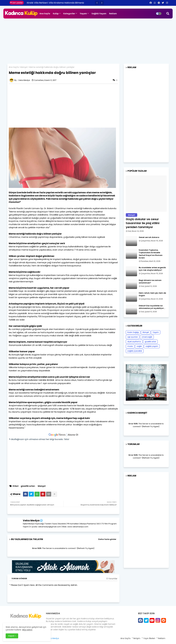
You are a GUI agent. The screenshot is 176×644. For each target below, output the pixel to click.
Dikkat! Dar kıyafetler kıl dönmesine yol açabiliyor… (152, 307)
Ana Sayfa (45, 14)
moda (130, 346)
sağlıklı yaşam (152, 346)
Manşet (24, 67)
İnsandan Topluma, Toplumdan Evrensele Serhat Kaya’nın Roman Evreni (151, 254)
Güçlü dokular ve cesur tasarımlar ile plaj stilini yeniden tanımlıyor (143, 223)
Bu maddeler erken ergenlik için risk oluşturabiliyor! (152, 269)
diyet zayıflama (134, 342)
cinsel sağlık (147, 337)
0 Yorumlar (112, 579)
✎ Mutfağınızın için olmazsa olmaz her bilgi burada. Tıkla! (39, 439)
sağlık (139, 346)
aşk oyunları (133, 337)
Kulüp (56, 14)
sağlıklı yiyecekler (135, 351)
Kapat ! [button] (12, 636)
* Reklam (161, 638)
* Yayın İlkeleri (148, 638)
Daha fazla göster (107, 539)
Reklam (113, 14)
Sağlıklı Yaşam (99, 14)
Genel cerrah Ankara (149, 237)
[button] (97, 3)
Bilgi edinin (27, 630)
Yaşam (83, 14)
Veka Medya (31, 520)
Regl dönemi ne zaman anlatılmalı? (150, 282)
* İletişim (136, 638)
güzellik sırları (28, 486)
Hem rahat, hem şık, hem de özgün (152, 294)
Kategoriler (69, 14)
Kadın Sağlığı (133, 332)
